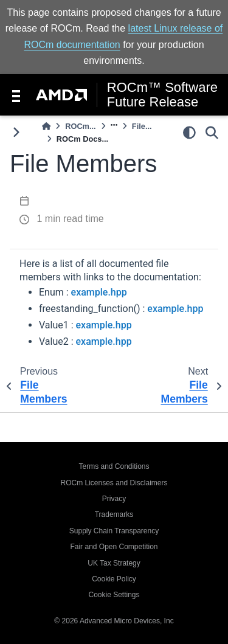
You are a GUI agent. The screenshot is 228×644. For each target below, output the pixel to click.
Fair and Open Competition (114, 547)
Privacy (114, 499)
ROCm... (80, 126)
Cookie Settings (114, 595)
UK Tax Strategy (114, 563)
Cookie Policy (114, 579)
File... (142, 126)
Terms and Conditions (114, 466)
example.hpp (99, 292)
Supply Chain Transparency (114, 531)
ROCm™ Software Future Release (162, 95)
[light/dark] (189, 132)
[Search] (212, 132)
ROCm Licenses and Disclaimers (114, 483)
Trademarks (114, 514)
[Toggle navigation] (16, 95)
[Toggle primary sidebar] (16, 132)
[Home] (46, 126)
